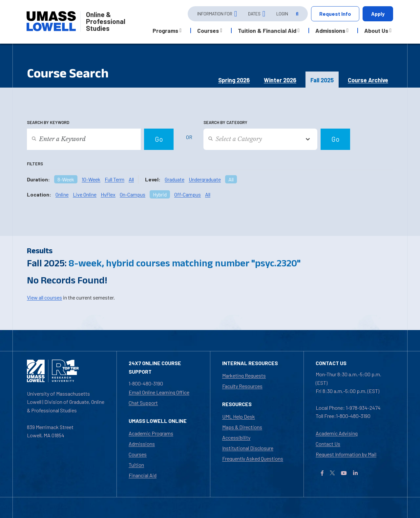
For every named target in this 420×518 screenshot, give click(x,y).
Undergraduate (205, 179)
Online (62, 194)
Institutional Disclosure (248, 448)
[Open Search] (297, 14)
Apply (378, 14)
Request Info (335, 14)
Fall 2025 (322, 80)
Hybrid (160, 194)
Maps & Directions (242, 427)
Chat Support (143, 403)
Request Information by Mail (346, 454)
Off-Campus (188, 194)
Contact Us (328, 444)
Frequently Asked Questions (253, 458)
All (131, 179)
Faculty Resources (242, 386)
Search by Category (225, 122)
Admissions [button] (330, 31)
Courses (138, 454)
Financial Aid (143, 475)
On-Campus (133, 194)
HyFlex (108, 194)
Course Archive (368, 80)
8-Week (66, 179)
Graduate (175, 179)
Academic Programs (151, 433)
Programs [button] (165, 31)
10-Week (91, 179)
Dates (254, 14)
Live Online (85, 194)
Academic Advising (337, 433)
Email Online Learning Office (159, 392)
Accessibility (236, 437)
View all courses (44, 297)
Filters (35, 164)
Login (282, 14)
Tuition (136, 465)
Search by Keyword (48, 122)
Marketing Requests (244, 375)
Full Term (115, 179)
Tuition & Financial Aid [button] (267, 31)
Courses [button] (208, 31)
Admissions (142, 444)
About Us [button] (376, 31)
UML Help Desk (239, 416)
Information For (215, 14)
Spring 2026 (234, 80)
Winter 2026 (280, 80)
